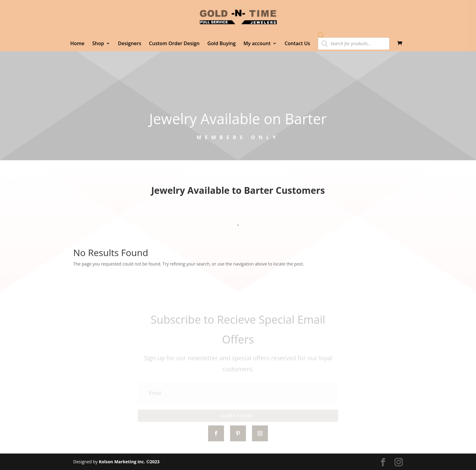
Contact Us (297, 44)
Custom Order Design (174, 44)
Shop (98, 44)
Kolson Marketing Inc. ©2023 (129, 462)
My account (257, 44)
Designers (130, 44)
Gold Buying (222, 44)
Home (77, 44)
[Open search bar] (321, 35)
